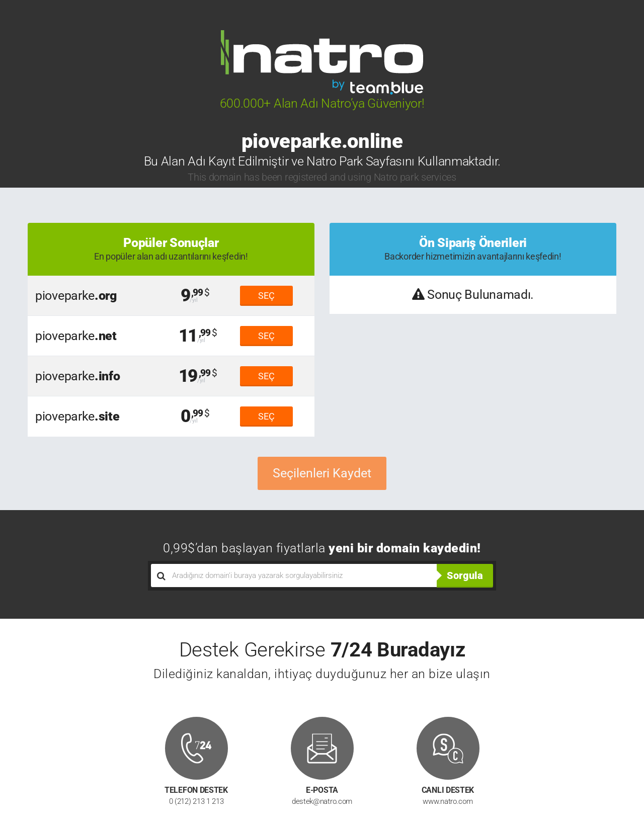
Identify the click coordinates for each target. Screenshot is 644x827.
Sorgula (465, 575)
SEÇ (266, 296)
